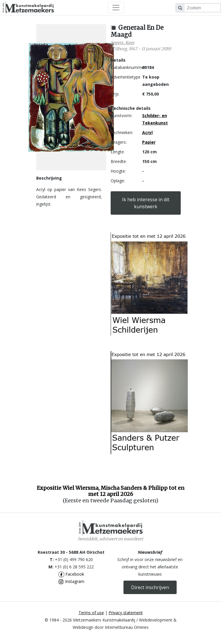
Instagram (71, 581)
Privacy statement (126, 613)
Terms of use (91, 613)
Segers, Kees (122, 43)
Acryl (147, 132)
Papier (149, 142)
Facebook (71, 574)
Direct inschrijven (150, 587)
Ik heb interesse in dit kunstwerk (146, 203)
